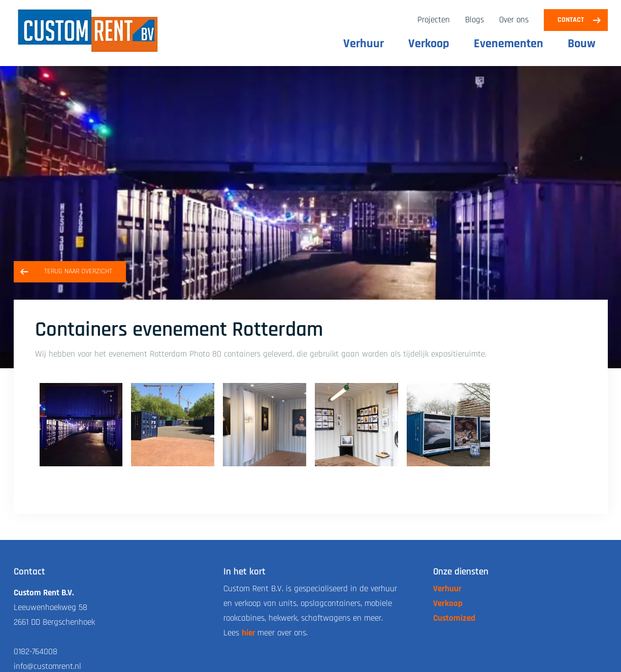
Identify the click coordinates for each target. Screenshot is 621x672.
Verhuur (364, 44)
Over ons (514, 20)
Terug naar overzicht (78, 271)
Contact (571, 20)
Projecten (434, 20)
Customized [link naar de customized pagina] (454, 618)
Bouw (582, 44)
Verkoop (429, 44)
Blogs (475, 20)
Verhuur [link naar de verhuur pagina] (447, 589)
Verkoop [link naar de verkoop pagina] (448, 603)
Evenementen (509, 44)
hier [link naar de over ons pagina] (249, 633)
